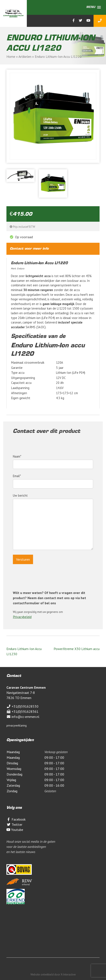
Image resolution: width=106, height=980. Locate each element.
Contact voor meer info (29, 249)
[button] (91, 7)
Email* (53, 480)
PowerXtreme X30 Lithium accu (77, 649)
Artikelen (25, 56)
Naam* (53, 460)
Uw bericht (53, 522)
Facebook (16, 819)
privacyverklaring (17, 726)
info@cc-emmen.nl (23, 717)
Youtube (15, 830)
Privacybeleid (22, 617)
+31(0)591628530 (22, 706)
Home (11, 56)
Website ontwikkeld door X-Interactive (53, 975)
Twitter (14, 824)
